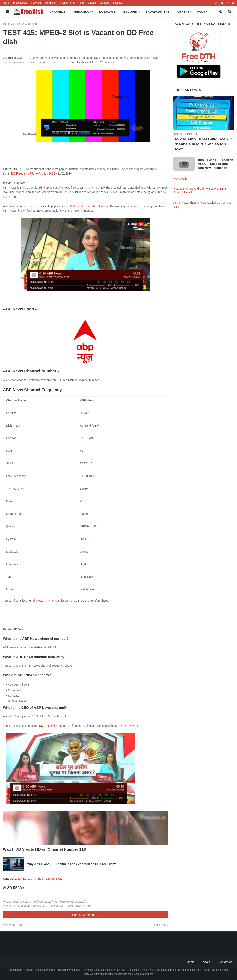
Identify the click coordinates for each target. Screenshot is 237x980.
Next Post (160, 925)
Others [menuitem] (183, 12)
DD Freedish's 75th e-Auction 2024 (33, 173)
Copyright (36, 3)
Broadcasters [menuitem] (158, 12)
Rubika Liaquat (99, 206)
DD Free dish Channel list (55, 726)
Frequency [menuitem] (82, 12)
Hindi (81, 3)
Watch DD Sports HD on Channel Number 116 (44, 849)
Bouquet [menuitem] (131, 12)
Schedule (104, 3)
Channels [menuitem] (57, 12)
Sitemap (118, 3)
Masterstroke (77, 206)
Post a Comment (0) (86, 915)
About (206, 962)
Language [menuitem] (107, 12)
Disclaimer (51, 3)
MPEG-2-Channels (25, 24)
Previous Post (14, 925)
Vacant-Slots (54, 879)
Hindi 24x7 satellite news (55, 188)
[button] (7, 12)
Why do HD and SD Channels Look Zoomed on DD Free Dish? (72, 864)
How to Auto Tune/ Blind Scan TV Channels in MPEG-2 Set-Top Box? (204, 144)
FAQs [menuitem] (201, 12)
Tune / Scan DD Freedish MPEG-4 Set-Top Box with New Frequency (215, 164)
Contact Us (225, 962)
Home (6, 3)
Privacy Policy (67, 3)
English (92, 3)
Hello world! (181, 179)
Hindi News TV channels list (46, 601)
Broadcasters (20, 3)
